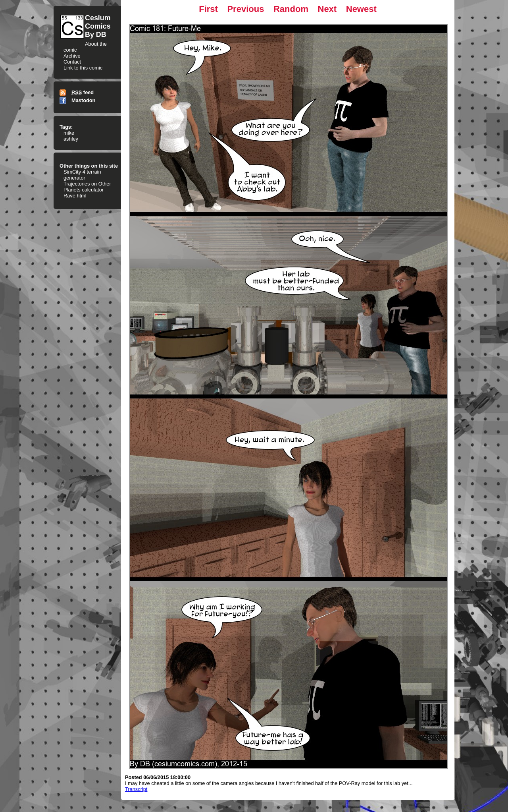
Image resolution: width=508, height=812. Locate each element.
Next (327, 9)
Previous (245, 9)
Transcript (136, 789)
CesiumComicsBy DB (98, 26)
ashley (71, 139)
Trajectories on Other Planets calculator (87, 187)
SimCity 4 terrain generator (82, 175)
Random (291, 9)
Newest (361, 9)
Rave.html (75, 196)
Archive (72, 56)
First (208, 9)
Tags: (66, 127)
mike (69, 133)
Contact (72, 62)
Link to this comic (83, 68)
